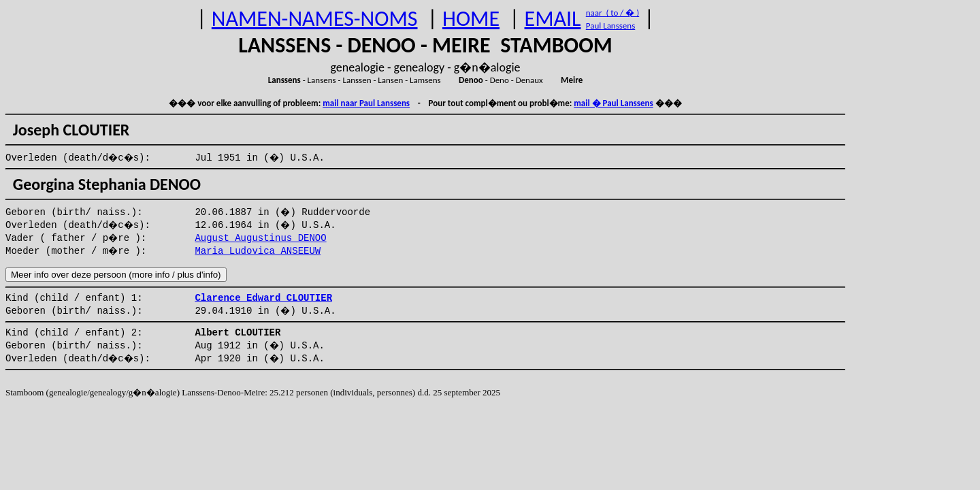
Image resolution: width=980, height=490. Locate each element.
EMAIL (553, 19)
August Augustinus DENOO (260, 238)
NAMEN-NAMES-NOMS (315, 19)
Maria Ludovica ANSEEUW (258, 251)
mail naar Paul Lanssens (366, 103)
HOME (471, 19)
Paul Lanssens (611, 26)
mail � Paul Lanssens (613, 103)
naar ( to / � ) (612, 13)
